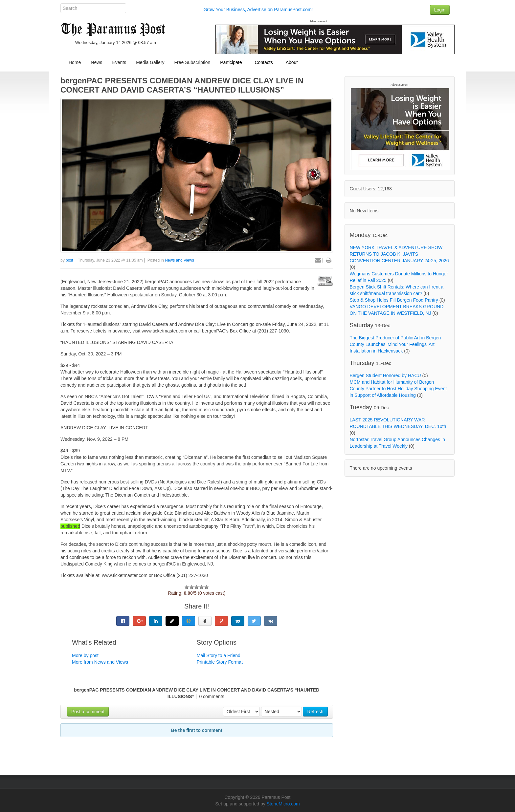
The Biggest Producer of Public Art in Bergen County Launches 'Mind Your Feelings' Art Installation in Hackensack (395, 344)
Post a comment (88, 712)
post (69, 260)
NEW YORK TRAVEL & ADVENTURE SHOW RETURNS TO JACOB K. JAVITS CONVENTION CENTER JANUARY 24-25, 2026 (399, 254)
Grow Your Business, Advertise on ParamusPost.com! (258, 10)
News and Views (179, 260)
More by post (85, 655)
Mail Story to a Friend (219, 655)
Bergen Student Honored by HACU (385, 375)
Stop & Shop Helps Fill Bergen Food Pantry (394, 300)
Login (440, 10)
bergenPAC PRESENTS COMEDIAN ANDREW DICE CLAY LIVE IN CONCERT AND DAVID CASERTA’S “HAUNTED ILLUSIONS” (182, 85)
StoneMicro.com (283, 804)
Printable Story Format (220, 662)
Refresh (315, 712)
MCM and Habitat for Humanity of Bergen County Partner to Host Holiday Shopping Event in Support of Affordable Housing (398, 389)
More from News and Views (100, 662)
